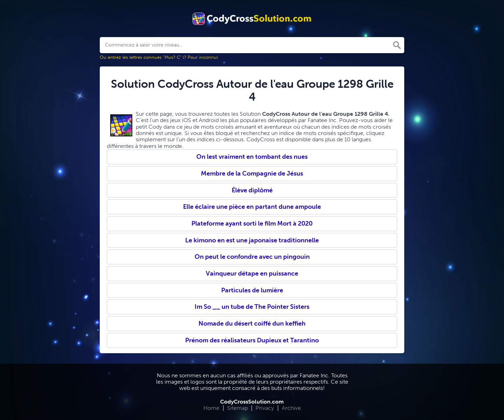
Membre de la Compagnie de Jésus (252, 173)
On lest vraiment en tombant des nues (252, 157)
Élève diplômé (252, 190)
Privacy (265, 408)
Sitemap (237, 408)
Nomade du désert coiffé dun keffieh (252, 323)
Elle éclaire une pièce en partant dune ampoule (252, 207)
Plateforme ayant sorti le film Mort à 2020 (252, 223)
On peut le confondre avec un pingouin (252, 257)
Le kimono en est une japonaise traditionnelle (252, 240)
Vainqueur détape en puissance (252, 273)
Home (211, 408)
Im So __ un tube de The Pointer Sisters (252, 307)
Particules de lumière (252, 290)
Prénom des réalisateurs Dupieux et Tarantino (252, 340)
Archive (291, 408)
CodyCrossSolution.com (252, 402)
